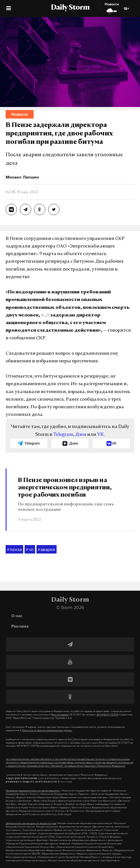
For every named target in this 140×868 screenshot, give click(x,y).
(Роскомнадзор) (60, 715)
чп (30, 550)
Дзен (81, 435)
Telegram (63, 435)
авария (47, 550)
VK (100, 435)
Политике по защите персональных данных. (47, 730)
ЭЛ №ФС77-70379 (107, 715)
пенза (14, 550)
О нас (17, 616)
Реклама (20, 626)
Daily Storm (70, 8)
